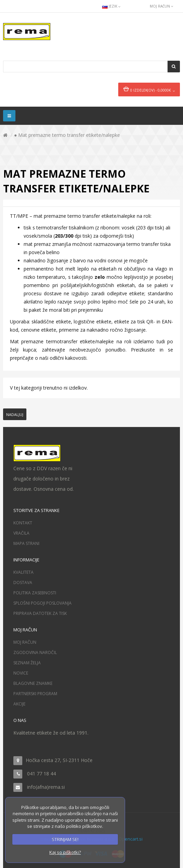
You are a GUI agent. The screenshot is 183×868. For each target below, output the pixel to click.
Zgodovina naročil (35, 652)
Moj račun (25, 642)
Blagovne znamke (33, 683)
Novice (21, 673)
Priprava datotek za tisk (40, 613)
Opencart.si (131, 839)
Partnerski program (35, 694)
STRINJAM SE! (65, 839)
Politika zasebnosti (35, 593)
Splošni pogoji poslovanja (42, 603)
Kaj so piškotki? (65, 852)
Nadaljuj (15, 414)
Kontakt (23, 523)
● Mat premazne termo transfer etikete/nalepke (67, 135)
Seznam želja (27, 663)
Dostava (23, 582)
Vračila (21, 533)
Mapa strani (26, 543)
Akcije (19, 704)
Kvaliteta (23, 572)
